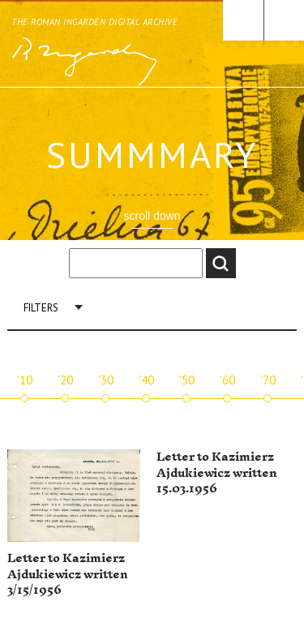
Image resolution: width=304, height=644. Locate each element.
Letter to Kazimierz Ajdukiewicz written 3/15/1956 (68, 574)
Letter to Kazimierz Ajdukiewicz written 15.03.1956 (217, 473)
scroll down (152, 216)
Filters (41, 308)
